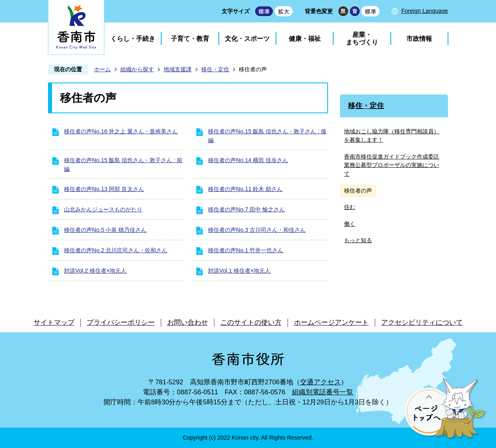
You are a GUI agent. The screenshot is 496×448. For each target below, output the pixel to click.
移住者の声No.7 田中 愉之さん (246, 209)
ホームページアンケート (331, 322)
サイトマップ (54, 322)
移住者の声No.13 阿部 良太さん (104, 189)
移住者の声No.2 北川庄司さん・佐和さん (116, 250)
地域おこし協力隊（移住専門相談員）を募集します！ (392, 136)
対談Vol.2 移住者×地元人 (95, 271)
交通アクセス (320, 382)
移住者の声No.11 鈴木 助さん (245, 189)
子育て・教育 (190, 39)
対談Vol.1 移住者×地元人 (239, 271)
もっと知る (358, 240)
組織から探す (137, 69)
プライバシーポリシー (121, 322)
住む (350, 207)
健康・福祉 (305, 39)
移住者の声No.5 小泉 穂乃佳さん (105, 230)
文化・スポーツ (247, 39)
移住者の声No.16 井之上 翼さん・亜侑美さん (121, 131)
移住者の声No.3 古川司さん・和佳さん (257, 230)
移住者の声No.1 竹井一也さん (246, 250)
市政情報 (419, 39)
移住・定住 (215, 69)
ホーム (102, 69)
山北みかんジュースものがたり (103, 209)
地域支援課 (178, 69)
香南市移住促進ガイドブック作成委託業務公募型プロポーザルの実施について (392, 165)
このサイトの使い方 (251, 322)
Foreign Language (425, 11)
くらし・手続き (133, 39)
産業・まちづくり (362, 38)
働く (350, 224)
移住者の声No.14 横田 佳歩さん (248, 160)
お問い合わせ (188, 322)
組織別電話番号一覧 (323, 392)
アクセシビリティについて (422, 322)
